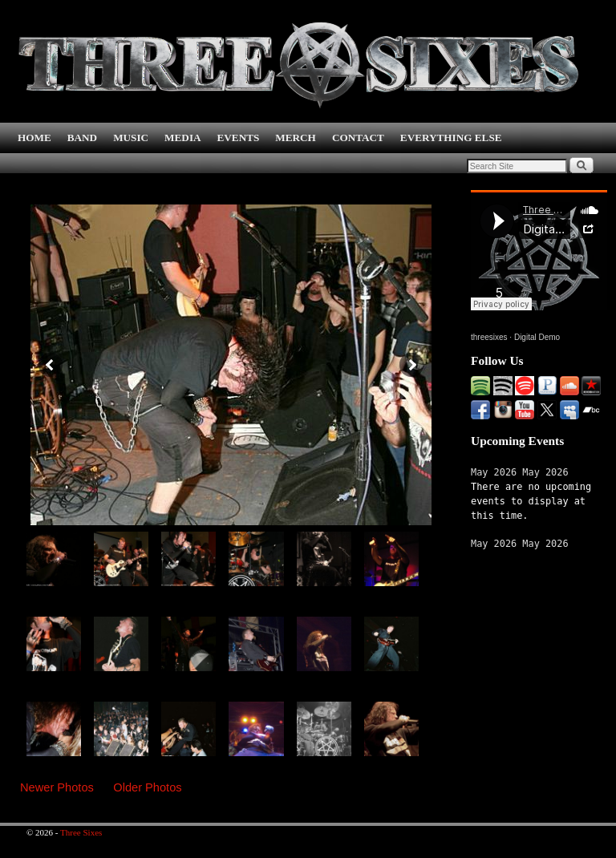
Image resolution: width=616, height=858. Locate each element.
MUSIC (131, 138)
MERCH (296, 138)
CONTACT (358, 138)
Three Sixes (81, 832)
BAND (82, 138)
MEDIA (182, 138)
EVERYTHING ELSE (451, 138)
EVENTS (239, 138)
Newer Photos (57, 787)
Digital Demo (537, 337)
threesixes (489, 337)
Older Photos (147, 787)
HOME (34, 138)
